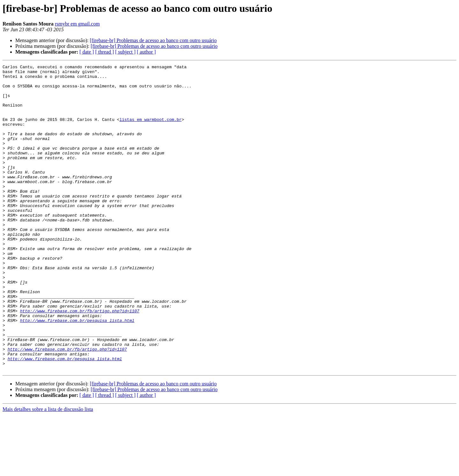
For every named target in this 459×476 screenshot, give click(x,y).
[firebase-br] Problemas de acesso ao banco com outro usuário (153, 40)
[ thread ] (105, 52)
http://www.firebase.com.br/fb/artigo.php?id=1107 (80, 361)
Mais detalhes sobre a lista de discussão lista (48, 470)
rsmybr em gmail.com (77, 24)
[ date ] (87, 52)
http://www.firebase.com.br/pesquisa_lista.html (77, 372)
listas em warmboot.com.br (151, 131)
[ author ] (146, 52)
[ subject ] (125, 52)
